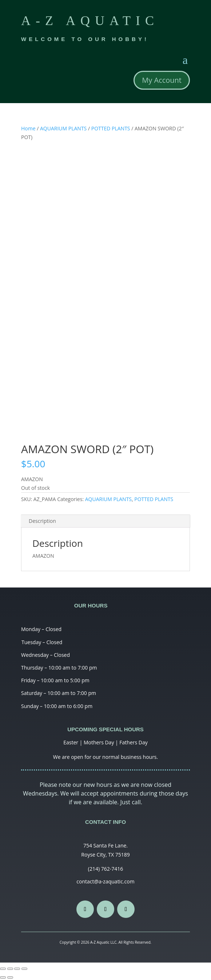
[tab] (105, 521)
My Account (162, 80)
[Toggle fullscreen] (17, 969)
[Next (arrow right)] (10, 977)
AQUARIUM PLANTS (63, 128)
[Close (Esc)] (3, 969)
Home (28, 128)
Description (42, 521)
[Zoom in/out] (24, 969)
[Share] (10, 969)
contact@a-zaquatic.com (105, 881)
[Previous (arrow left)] (3, 977)
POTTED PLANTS (111, 128)
